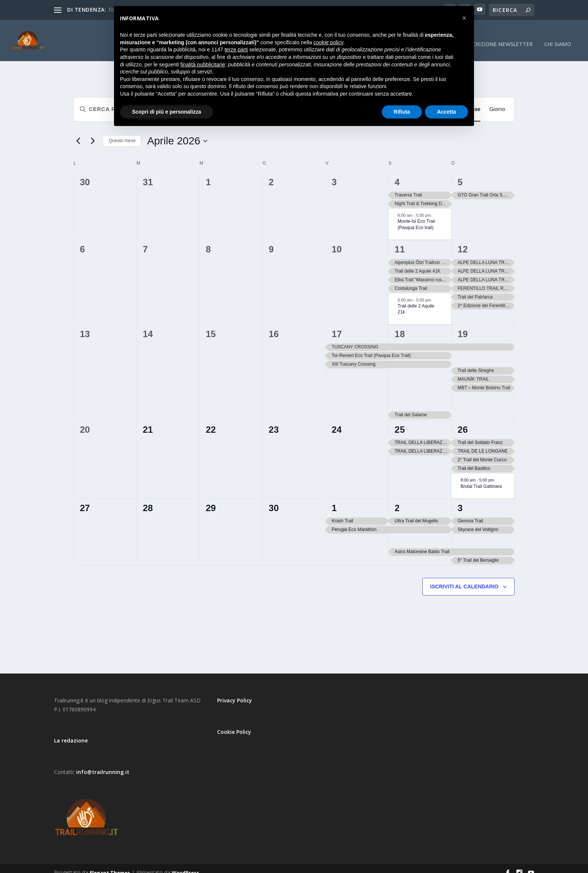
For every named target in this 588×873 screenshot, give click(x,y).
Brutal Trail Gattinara (481, 478)
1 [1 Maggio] (334, 500)
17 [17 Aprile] (337, 326)
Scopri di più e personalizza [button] (166, 112)
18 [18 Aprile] (400, 326)
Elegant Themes (110, 864)
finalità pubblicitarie (203, 64)
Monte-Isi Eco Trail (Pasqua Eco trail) (416, 216)
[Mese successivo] (93, 133)
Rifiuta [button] (402, 112)
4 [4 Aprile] (397, 174)
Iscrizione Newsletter (500, 36)
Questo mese (122, 132)
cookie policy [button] (328, 42)
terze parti (236, 49)
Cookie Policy (234, 724)
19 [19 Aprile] (463, 326)
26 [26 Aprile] (463, 421)
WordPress (185, 864)
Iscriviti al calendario (464, 578)
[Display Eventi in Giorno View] (497, 101)
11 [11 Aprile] (400, 241)
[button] (464, 18)
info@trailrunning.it (103, 764)
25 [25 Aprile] (400, 421)
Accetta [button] (446, 112)
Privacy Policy (235, 692)
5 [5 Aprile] (460, 174)
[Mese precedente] (78, 133)
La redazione (71, 732)
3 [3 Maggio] (460, 500)
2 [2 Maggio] (397, 500)
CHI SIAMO (558, 36)
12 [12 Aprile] (463, 241)
